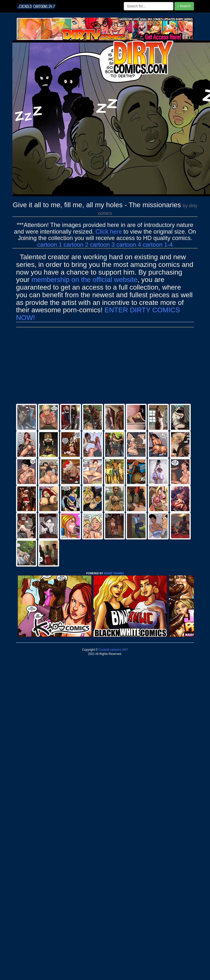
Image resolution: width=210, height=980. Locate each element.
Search (184, 6)
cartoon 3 (102, 245)
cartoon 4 (129, 245)
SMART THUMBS (114, 573)
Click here (109, 231)
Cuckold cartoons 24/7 (113, 650)
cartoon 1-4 (158, 245)
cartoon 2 (76, 245)
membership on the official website (84, 280)
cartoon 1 (50, 245)
